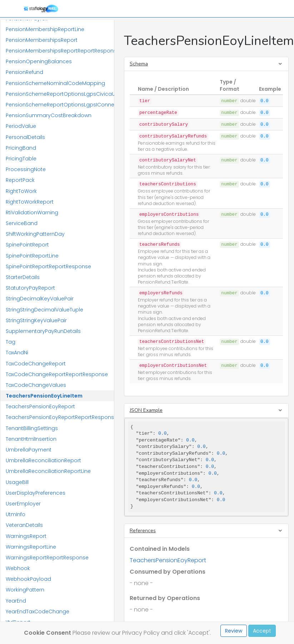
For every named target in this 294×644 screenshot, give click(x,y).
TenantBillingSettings (32, 428)
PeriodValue (21, 126)
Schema (139, 64)
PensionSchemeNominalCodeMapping (55, 83)
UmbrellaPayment (29, 450)
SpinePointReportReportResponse (48, 266)
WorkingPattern (25, 590)
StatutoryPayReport (30, 288)
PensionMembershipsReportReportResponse (60, 51)
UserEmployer (23, 504)
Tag (11, 342)
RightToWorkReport (30, 202)
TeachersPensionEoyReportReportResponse (60, 417)
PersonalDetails (25, 137)
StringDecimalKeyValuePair (40, 299)
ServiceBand (22, 223)
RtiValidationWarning (32, 213)
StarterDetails (23, 277)
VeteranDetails (24, 525)
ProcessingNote (26, 169)
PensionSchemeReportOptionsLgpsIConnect (60, 105)
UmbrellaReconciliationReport (43, 460)
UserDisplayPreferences (36, 493)
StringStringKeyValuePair (36, 320)
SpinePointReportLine (32, 256)
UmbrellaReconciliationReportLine (48, 471)
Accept (262, 631)
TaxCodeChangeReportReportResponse (57, 374)
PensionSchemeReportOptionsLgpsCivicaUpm (60, 94)
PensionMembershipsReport (42, 40)
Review (234, 631)
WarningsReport (26, 536)
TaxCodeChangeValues (36, 385)
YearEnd (16, 601)
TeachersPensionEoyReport (40, 406)
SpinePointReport (27, 245)
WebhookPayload (28, 579)
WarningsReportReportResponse (47, 558)
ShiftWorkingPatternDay (35, 234)
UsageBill (17, 482)
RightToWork (21, 191)
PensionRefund (24, 72)
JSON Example (146, 410)
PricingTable (21, 159)
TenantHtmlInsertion (31, 439)
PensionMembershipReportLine (45, 29)
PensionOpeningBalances (39, 61)
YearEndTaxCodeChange (38, 611)
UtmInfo (16, 514)
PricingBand (21, 148)
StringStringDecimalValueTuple (44, 310)
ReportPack (20, 180)
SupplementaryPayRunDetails (43, 331)
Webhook (18, 568)
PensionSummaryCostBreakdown (49, 115)
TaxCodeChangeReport (36, 364)
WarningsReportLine (31, 547)
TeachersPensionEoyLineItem (44, 396)
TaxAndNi (17, 353)
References (143, 531)
